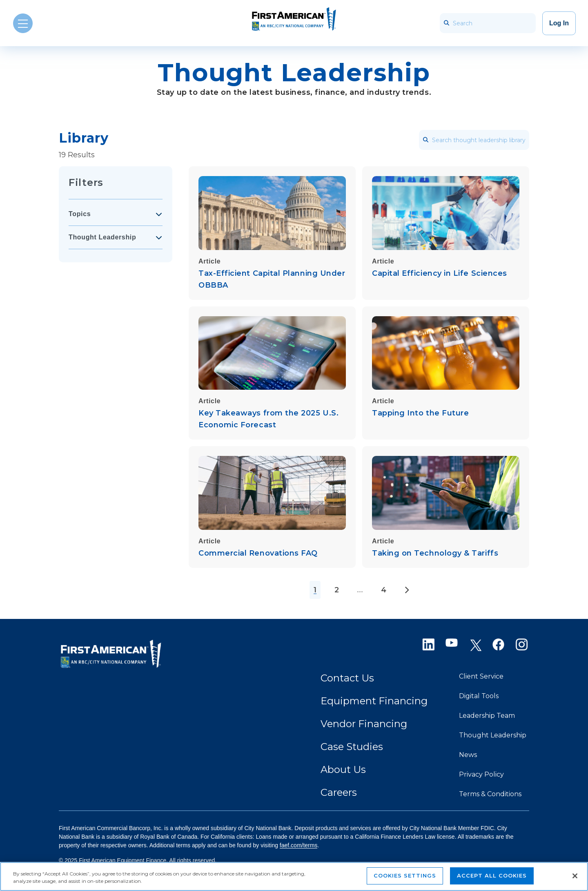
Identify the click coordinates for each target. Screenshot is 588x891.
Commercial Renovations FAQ (258, 553)
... (360, 590)
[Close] (575, 876)
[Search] (488, 23)
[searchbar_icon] (446, 23)
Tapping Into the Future (420, 413)
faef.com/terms (299, 845)
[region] (294, 876)
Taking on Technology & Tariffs (435, 553)
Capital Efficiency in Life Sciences (440, 273)
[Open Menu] (23, 23)
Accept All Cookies (492, 875)
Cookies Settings (405, 875)
